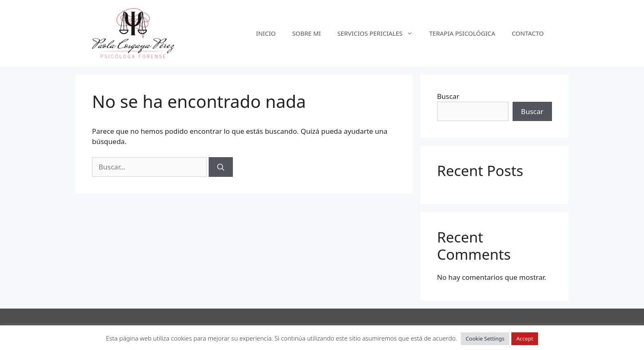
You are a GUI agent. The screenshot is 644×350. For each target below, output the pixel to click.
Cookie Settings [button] (485, 339)
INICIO (266, 33)
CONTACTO (528, 33)
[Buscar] (221, 167)
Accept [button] (525, 339)
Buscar (448, 96)
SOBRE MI (306, 33)
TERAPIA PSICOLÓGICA (462, 33)
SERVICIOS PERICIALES (379, 33)
